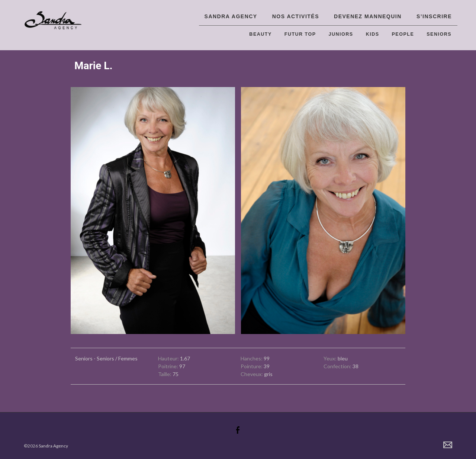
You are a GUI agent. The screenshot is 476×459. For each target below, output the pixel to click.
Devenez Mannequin (368, 16)
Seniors (439, 34)
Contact (448, 445)
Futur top (300, 34)
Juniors (341, 34)
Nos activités (296, 16)
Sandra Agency (231, 16)
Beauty (260, 34)
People (403, 34)
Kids (373, 34)
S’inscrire (434, 16)
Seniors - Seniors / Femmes (106, 358)
